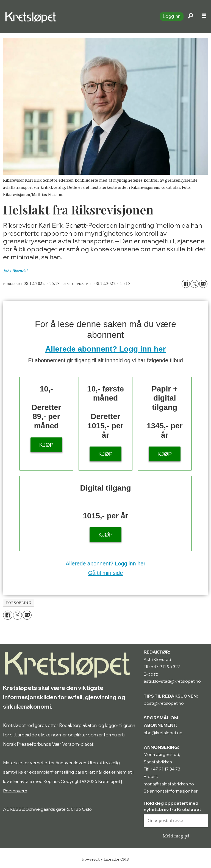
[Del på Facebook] (186, 284)
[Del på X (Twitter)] (195, 284)
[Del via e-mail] (203, 284)
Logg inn (172, 16)
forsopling (19, 603)
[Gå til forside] (78, 17)
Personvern (15, 791)
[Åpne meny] (204, 17)
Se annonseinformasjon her (171, 791)
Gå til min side (106, 573)
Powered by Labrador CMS (105, 859)
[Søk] (190, 17)
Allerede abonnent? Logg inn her (106, 349)
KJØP (46, 445)
